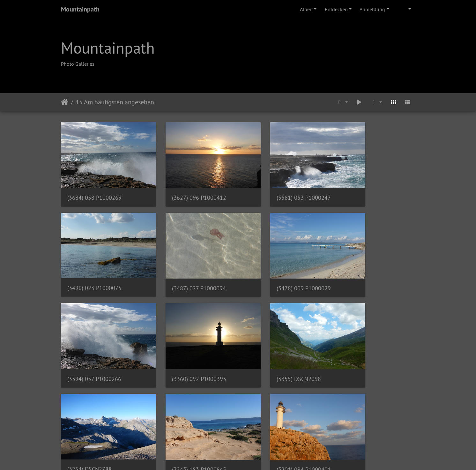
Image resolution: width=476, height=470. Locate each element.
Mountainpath (80, 9)
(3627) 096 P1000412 (185, 188)
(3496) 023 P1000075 (367, 188)
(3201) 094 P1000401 (367, 351)
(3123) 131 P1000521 (94, 432)
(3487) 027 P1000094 (94, 269)
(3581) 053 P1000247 (276, 188)
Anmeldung (372, 9)
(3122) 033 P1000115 (185, 432)
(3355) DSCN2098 (89, 351)
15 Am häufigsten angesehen (115, 102)
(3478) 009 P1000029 (185, 269)
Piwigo (251, 457)
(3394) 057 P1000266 (276, 269)
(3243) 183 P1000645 (276, 351)
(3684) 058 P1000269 (94, 188)
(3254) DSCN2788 (180, 350)
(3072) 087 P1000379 (276, 432)
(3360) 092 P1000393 (367, 269)
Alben (306, 9)
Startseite (65, 102)
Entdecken (336, 9)
